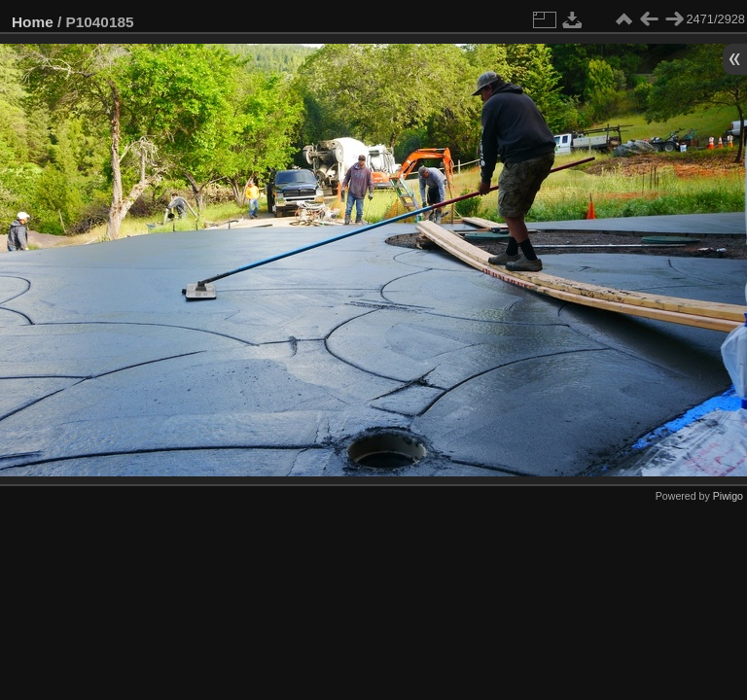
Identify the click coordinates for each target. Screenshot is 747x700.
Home (33, 22)
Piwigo (728, 496)
